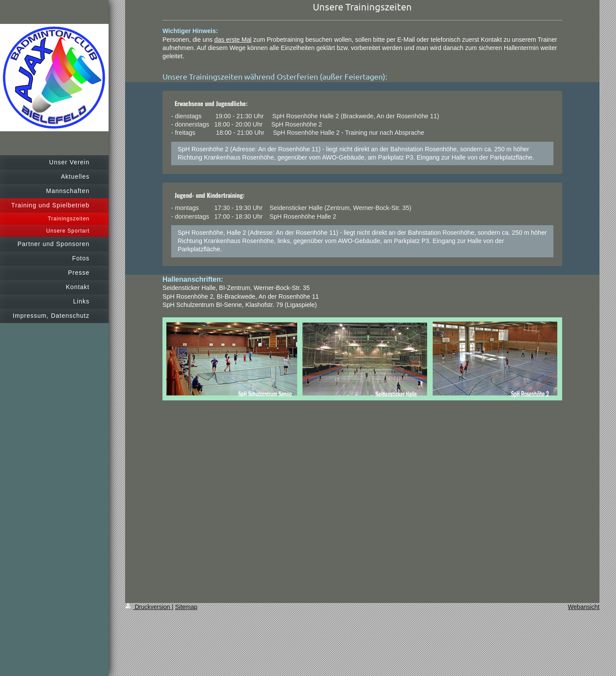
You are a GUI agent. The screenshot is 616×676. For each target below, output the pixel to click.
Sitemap (186, 607)
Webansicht (584, 607)
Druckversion (148, 607)
